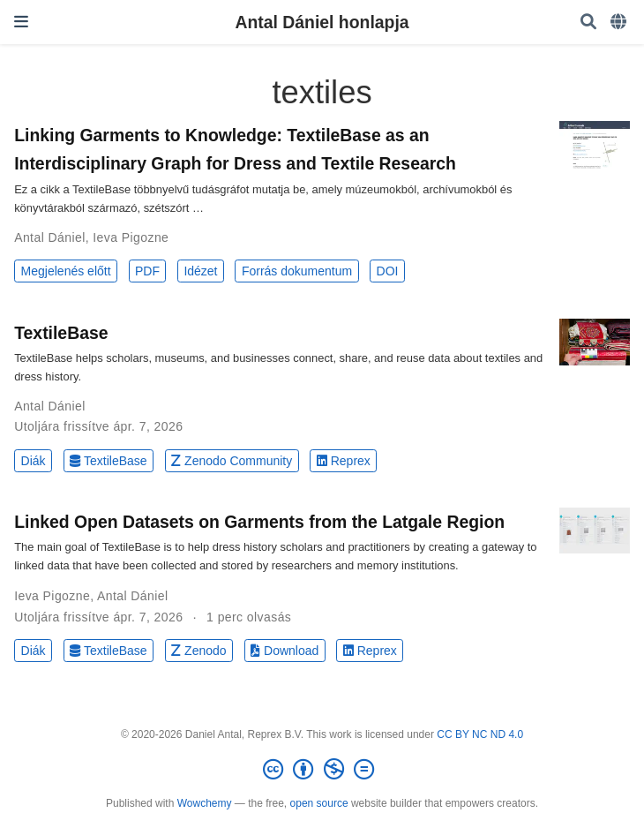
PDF (147, 271)
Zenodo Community (232, 461)
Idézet (200, 271)
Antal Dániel (50, 237)
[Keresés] (588, 23)
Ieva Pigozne (131, 237)
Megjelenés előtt (66, 271)
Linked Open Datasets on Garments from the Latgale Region (259, 522)
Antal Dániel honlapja (322, 22)
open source (319, 803)
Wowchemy (205, 803)
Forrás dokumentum (297, 271)
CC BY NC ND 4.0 (480, 734)
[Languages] (620, 23)
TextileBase (61, 333)
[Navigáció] (21, 22)
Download (285, 651)
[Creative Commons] (322, 770)
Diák (34, 461)
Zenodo (199, 651)
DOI (388, 271)
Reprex (344, 461)
